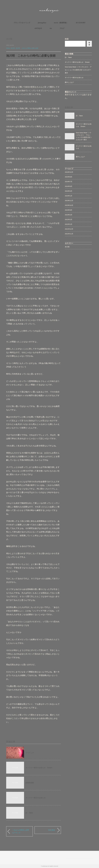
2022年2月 (69, 220)
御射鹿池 (52, 830)
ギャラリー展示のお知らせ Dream (39, 768)
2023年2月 (69, 215)
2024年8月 (69, 177)
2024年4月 (69, 191)
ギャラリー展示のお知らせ (36, 798)
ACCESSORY (81, 23)
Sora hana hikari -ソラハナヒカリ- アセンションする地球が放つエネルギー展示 (78, 70)
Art (51, 28)
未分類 (9, 39)
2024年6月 (69, 186)
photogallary (42, 23)
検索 (67, 39)
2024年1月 (69, 196)
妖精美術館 (30, 783)
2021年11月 (69, 234)
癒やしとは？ (69, 82)
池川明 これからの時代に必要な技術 (27, 48)
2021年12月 (69, 229)
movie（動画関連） (61, 23)
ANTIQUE (38, 28)
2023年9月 (69, 210)
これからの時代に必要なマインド (21, 831)
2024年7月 (69, 182)
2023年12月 (69, 201)
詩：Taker (29, 813)
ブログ (62, 28)
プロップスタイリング (22, 23)
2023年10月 (69, 205)
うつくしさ (30, 753)
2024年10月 (69, 172)
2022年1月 (69, 224)
